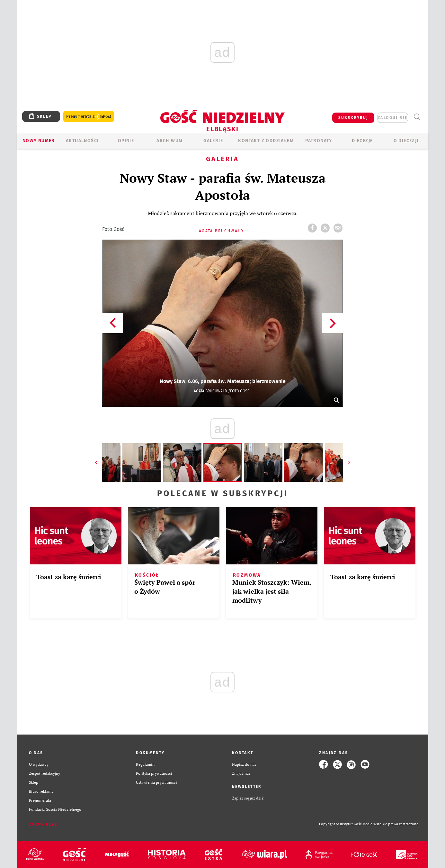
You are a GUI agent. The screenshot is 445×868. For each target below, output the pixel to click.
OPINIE (126, 141)
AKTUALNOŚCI (82, 141)
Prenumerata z (89, 117)
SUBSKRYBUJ (353, 118)
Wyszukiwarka (417, 117)
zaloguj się (393, 118)
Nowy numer (39, 141)
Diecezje (362, 141)
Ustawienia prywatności (156, 782)
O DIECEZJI (406, 141)
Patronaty (319, 141)
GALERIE (213, 141)
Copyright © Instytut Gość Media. (346, 824)
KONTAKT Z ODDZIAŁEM (266, 141)
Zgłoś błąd (44, 824)
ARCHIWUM (169, 141)
